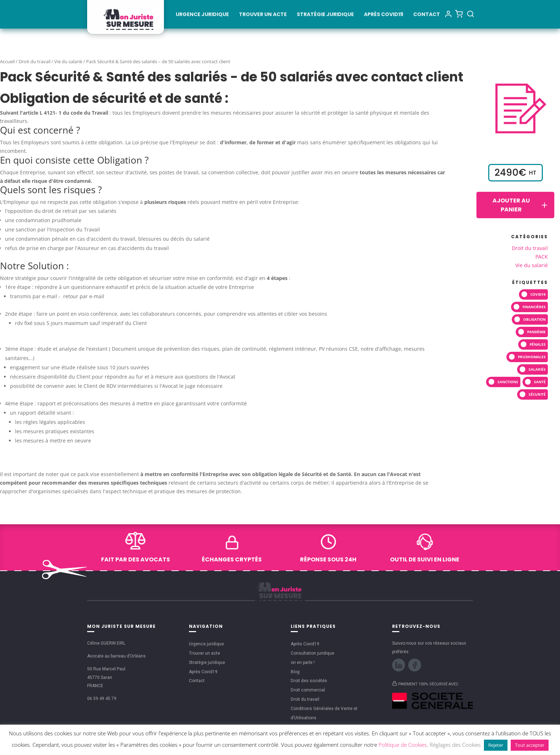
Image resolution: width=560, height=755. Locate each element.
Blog (295, 672)
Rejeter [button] (496, 745)
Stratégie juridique (325, 15)
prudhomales (532, 357)
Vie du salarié (68, 61)
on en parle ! (303, 662)
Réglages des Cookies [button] (455, 745)
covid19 (538, 294)
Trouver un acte (263, 15)
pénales (538, 344)
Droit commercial (308, 690)
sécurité (537, 394)
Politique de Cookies (403, 745)
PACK (542, 257)
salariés (537, 369)
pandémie (536, 332)
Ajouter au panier (521, 205)
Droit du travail (34, 61)
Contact (427, 15)
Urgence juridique (202, 15)
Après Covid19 (384, 15)
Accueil (7, 61)
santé (540, 382)
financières (534, 307)
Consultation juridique (312, 653)
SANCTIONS (508, 382)
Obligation (534, 319)
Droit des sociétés (309, 681)
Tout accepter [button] (530, 745)
